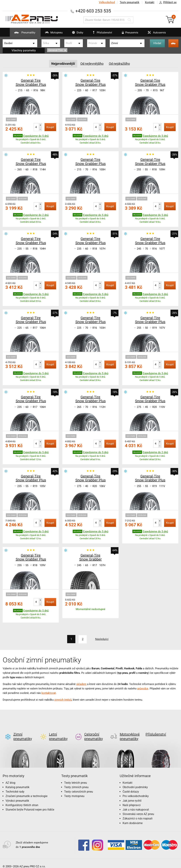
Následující (102, 639)
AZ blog (10, 777)
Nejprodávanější (63, 64)
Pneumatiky (22, 34)
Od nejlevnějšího (92, 64)
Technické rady (15, 786)
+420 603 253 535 (93, 11)
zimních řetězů (63, 700)
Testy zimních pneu (76, 781)
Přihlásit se (167, 2)
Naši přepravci (132, 799)
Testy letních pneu (76, 777)
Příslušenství (103, 33)
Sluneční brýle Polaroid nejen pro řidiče (30, 804)
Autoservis (155, 34)
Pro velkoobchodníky (136, 790)
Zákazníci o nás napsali (138, 813)
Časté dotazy (131, 786)
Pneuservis (128, 34)
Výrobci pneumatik (17, 795)
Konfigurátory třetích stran (22, 799)
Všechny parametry (24, 50)
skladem (81, 684)
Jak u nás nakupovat (136, 804)
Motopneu (51, 34)
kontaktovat (49, 693)
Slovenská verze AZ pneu (138, 808)
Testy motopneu (74, 790)
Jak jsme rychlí (132, 795)
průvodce (143, 688)
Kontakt (150, 2)
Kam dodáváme (133, 817)
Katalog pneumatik (17, 781)
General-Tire (57, 50)
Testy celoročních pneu (79, 786)
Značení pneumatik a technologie (26, 790)
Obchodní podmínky (135, 781)
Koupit (50, 127)
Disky (75, 34)
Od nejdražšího (119, 64)
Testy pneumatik (130, 2)
